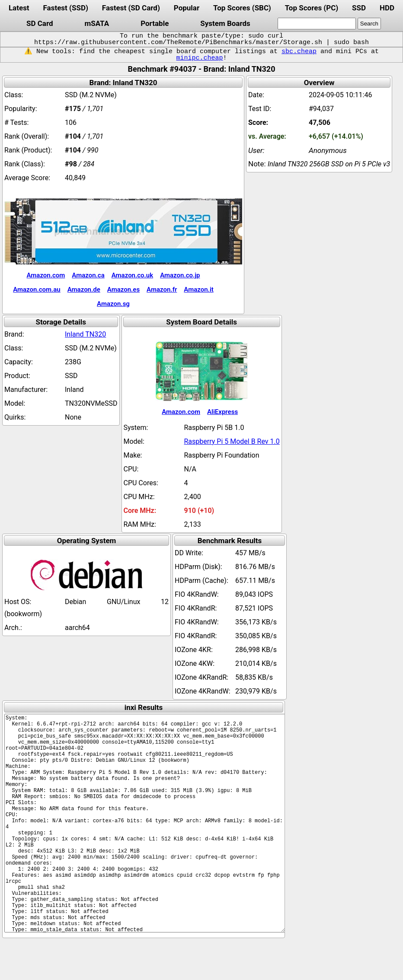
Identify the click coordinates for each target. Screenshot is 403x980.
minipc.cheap (199, 58)
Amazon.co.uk (132, 275)
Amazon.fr (162, 290)
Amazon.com (46, 275)
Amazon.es (123, 290)
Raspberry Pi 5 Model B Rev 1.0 (232, 441)
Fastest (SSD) (66, 8)
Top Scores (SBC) (242, 8)
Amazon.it (198, 290)
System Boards (225, 23)
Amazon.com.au (37, 290)
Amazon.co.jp (180, 275)
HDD (387, 8)
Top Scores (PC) (312, 8)
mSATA (97, 23)
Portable (155, 23)
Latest (19, 8)
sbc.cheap (299, 51)
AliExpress (222, 412)
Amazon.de (84, 290)
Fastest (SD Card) (131, 8)
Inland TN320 (85, 334)
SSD (359, 8)
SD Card (40, 23)
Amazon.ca (88, 275)
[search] (317, 24)
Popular (187, 8)
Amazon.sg (113, 304)
